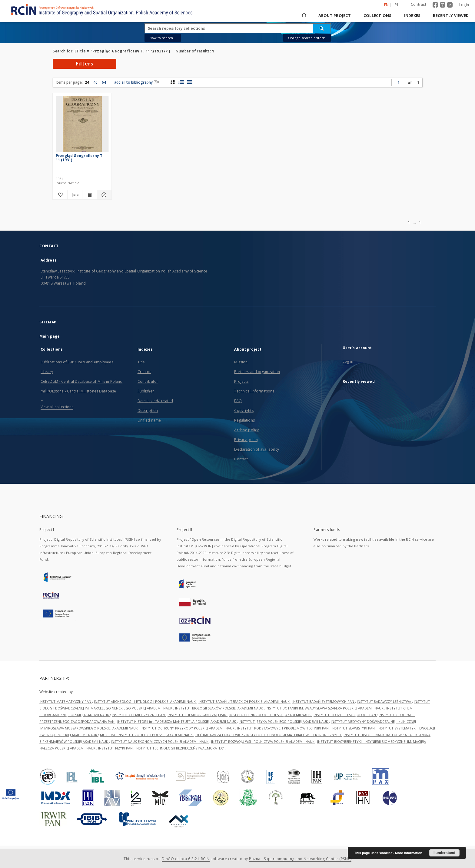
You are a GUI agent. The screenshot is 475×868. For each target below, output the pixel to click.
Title (141, 362)
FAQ (238, 401)
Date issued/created (155, 401)
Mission (241, 362)
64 (104, 82)
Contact (241, 459)
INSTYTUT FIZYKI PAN (116, 748)
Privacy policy (246, 440)
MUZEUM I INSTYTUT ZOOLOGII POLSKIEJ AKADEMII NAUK (147, 735)
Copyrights (244, 411)
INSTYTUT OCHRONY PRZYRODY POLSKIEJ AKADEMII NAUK (188, 728)
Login (464, 5)
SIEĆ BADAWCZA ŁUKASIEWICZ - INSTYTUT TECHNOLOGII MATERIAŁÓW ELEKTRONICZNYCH (269, 735)
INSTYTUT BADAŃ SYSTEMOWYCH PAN (324, 701)
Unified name (149, 420)
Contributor (148, 381)
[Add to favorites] (60, 195)
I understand (444, 853)
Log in (348, 361)
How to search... (163, 38)
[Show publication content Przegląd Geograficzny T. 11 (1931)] (90, 195)
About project (335, 16)
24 (87, 82)
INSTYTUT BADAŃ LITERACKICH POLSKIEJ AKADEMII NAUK (244, 701)
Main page (50, 336)
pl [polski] (397, 5)
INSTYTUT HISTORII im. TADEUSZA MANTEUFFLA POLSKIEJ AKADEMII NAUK (177, 721)
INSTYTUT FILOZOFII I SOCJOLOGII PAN (345, 715)
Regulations (244, 420)
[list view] (189, 82)
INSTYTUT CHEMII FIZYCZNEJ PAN (139, 715)
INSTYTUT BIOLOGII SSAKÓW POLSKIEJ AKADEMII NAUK (219, 708)
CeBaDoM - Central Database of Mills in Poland (81, 381)
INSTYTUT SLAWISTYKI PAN (354, 728)
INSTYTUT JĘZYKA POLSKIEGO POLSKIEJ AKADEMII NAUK (284, 721)
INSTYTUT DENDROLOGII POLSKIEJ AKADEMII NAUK (271, 715)
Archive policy (246, 430)
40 (95, 82)
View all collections (57, 407)
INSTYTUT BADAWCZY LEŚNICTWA (384, 701)
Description (148, 411)
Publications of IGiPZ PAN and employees (77, 362)
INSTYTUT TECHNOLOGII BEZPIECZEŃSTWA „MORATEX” (180, 748)
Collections (377, 16)
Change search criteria (307, 38)
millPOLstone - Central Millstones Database (78, 391)
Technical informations (254, 391)
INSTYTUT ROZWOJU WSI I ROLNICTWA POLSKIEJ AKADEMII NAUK (263, 741)
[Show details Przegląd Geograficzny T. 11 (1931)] (103, 195)
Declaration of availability (256, 449)
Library (47, 372)
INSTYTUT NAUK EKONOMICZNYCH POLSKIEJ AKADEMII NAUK (160, 741)
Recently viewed (451, 16)
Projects (241, 381)
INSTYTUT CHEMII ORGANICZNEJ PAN (198, 715)
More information (409, 853)
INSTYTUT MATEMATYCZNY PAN (66, 701)
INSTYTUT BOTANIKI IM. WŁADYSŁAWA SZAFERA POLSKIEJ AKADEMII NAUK (325, 708)
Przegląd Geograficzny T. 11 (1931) (80, 158)
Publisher (146, 391)
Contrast (419, 4)
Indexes (412, 16)
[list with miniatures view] (181, 82)
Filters (85, 64)
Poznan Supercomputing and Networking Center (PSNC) (300, 859)
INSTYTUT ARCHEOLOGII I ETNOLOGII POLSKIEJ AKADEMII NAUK (145, 701)
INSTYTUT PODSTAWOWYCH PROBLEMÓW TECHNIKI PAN (283, 728)
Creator (144, 372)
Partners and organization (257, 372)
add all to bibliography (137, 82)
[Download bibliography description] (75, 195)
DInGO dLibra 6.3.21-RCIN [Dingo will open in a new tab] (186, 859)
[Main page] (304, 16)
